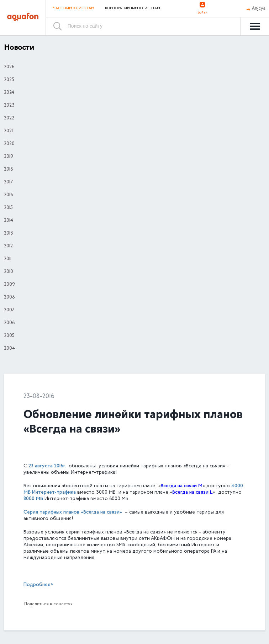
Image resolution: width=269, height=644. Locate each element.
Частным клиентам (74, 8)
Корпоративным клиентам (133, 9)
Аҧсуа (259, 9)
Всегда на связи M (181, 486)
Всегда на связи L (192, 492)
